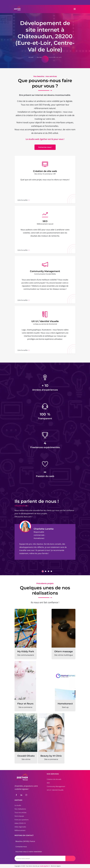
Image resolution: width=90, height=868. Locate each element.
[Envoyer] (70, 858)
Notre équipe (19, 816)
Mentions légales (56, 866)
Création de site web (55, 57)
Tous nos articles (20, 812)
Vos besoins (41, 57)
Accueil (31, 57)
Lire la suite (24, 200)
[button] (43, 571)
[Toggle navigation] (75, 9)
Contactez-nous (21, 847)
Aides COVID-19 (20, 823)
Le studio (18, 805)
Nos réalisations (20, 809)
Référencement (20, 830)
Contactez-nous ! (45, 147)
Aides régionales (20, 827)
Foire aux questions (22, 820)
